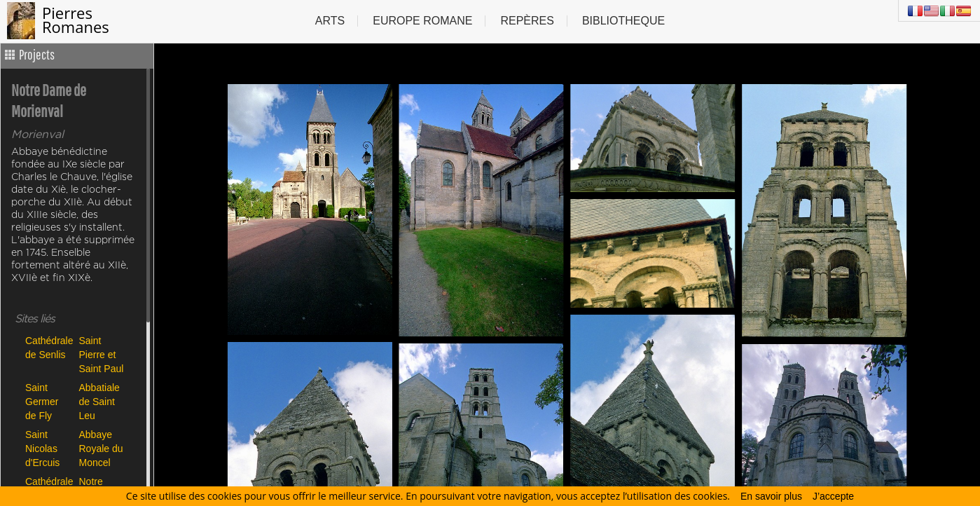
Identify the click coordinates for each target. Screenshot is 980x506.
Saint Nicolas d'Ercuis (42, 448)
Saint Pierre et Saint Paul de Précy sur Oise (102, 354)
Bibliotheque (623, 21)
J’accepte (833, 496)
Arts (330, 21)
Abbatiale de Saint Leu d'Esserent (102, 401)
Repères (527, 21)
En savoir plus (771, 496)
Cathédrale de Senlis (49, 348)
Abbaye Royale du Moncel (101, 448)
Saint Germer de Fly (42, 401)
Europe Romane (422, 21)
